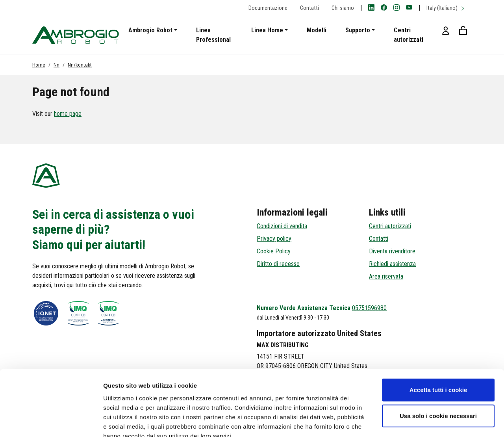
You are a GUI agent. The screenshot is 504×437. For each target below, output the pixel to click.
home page (68, 114)
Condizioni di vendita (282, 226)
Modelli (317, 30)
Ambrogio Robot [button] (150, 30)
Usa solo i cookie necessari (438, 370)
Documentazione (268, 8)
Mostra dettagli (414, 421)
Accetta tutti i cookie (438, 344)
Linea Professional (213, 35)
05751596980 (369, 308)
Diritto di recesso (278, 264)
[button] (446, 31)
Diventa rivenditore (392, 251)
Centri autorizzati (409, 35)
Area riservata (386, 276)
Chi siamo (343, 8)
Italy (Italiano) (446, 8)
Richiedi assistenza (392, 264)
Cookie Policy (274, 251)
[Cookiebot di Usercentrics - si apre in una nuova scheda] (51, 422)
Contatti (309, 8)
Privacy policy (274, 239)
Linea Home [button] (267, 30)
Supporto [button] (358, 30)
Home (39, 65)
